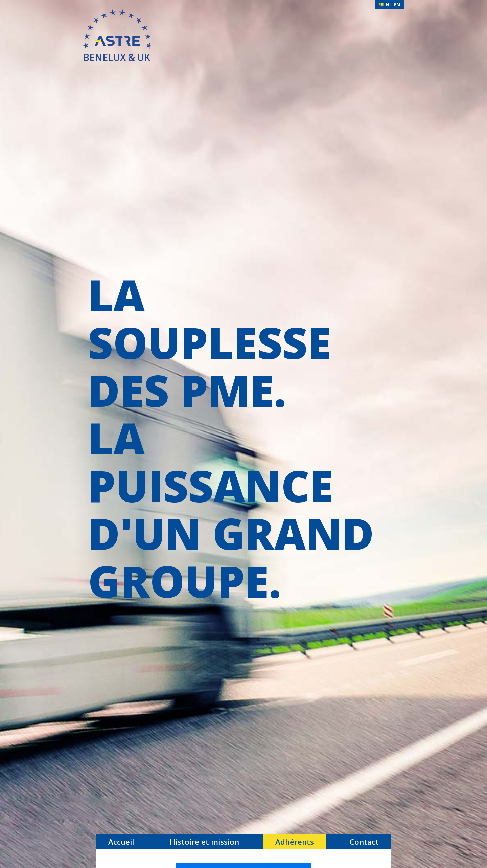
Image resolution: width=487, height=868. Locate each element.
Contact (364, 842)
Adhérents (295, 842)
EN (397, 5)
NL (389, 5)
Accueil (121, 842)
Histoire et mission (204, 842)
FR (381, 5)
